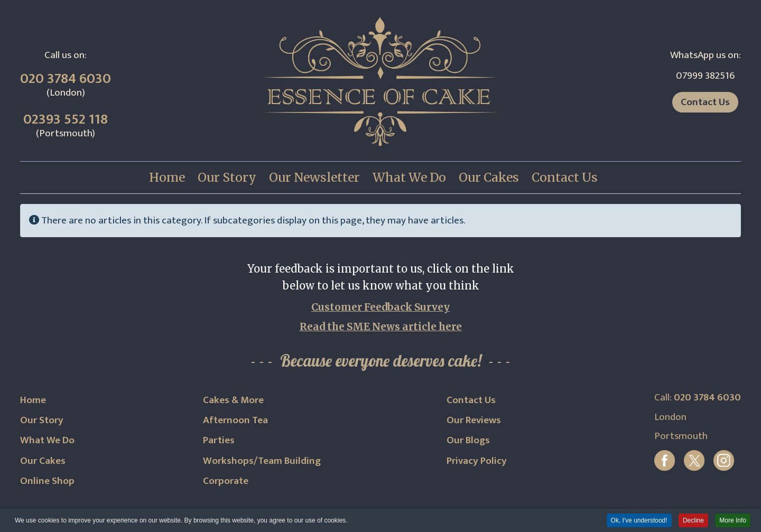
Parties (219, 440)
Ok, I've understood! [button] (639, 521)
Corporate (226, 481)
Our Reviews (474, 420)
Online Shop (47, 481)
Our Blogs (468, 440)
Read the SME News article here (381, 327)
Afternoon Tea (235, 420)
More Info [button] (733, 521)
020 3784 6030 (66, 79)
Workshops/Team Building (262, 461)
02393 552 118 (66, 119)
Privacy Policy (477, 461)
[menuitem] (167, 178)
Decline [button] (693, 521)
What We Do (47, 440)
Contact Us (705, 102)
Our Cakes (43, 461)
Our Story (42, 420)
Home (33, 400)
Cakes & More (233, 400)
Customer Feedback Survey (380, 307)
